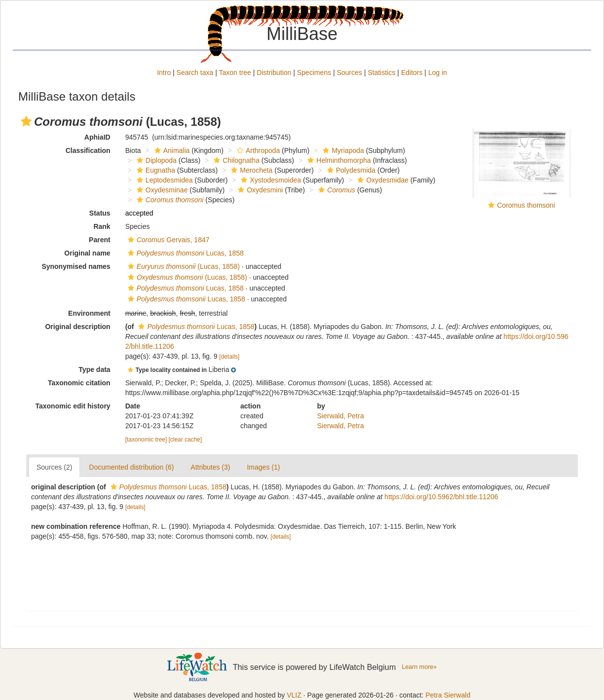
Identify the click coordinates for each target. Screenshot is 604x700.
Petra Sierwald (448, 695)
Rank (102, 226)
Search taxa (195, 73)
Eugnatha (155, 170)
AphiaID (97, 137)
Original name (87, 253)
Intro (164, 73)
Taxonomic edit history (73, 406)
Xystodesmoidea (270, 180)
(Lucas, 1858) (183, 266)
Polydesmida (350, 170)
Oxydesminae (161, 190)
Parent (100, 240)
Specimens (314, 73)
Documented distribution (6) (131, 467)
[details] (229, 357)
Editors (412, 73)
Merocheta (250, 170)
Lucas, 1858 (185, 253)
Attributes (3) (210, 467)
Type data (94, 369)
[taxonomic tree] (146, 440)
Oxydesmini (259, 190)
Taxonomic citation (79, 383)
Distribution (274, 73)
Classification (88, 150)
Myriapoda (342, 150)
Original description (77, 327)
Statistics (381, 73)
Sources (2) (54, 467)
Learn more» (419, 667)
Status (100, 213)
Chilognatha (235, 160)
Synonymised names (76, 266)
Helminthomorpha (338, 160)
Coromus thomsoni (526, 205)
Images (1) (263, 467)
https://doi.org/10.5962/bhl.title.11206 (441, 497)
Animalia (171, 150)
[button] (26, 121)
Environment (89, 313)
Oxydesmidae (382, 180)
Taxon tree (235, 73)
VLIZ (294, 695)
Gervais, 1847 (168, 240)
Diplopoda (155, 160)
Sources (349, 73)
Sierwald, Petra (341, 416)
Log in (438, 73)
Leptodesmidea (164, 180)
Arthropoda (257, 150)
